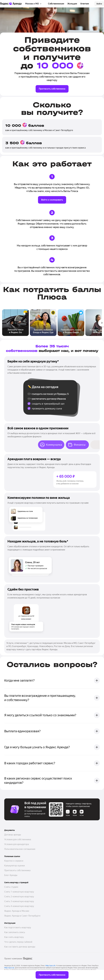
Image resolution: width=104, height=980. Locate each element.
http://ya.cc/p (9, 968)
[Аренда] (15, 4)
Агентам (85, 4)
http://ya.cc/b (50, 966)
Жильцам (72, 4)
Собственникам (56, 4)
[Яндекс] (4, 4)
